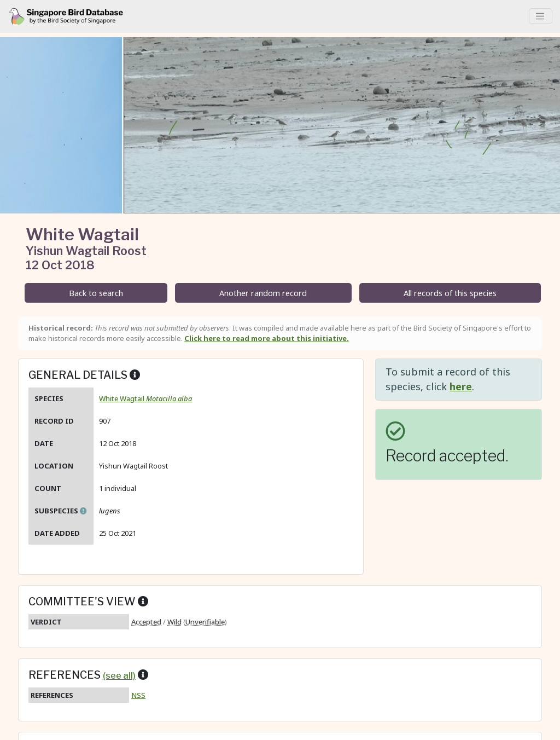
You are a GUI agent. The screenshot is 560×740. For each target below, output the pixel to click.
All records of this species (450, 293)
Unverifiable (205, 622)
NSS (138, 695)
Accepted (146, 622)
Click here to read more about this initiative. (267, 338)
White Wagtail (145, 398)
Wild (174, 622)
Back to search (96, 293)
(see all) (119, 675)
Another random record (263, 293)
